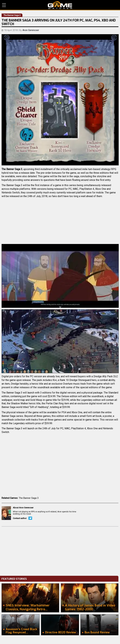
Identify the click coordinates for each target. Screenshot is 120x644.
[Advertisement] (60, 550)
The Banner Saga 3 (29, 498)
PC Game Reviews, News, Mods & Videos (60, 5)
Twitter (30, 518)
